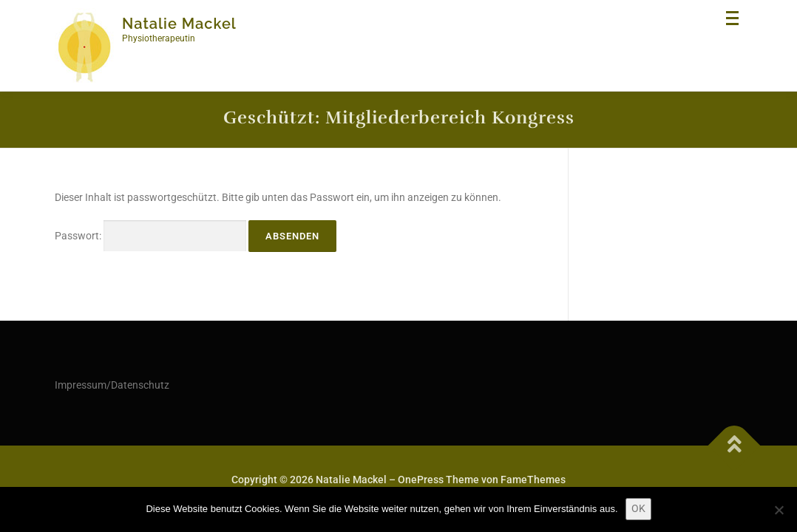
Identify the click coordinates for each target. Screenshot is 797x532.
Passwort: (150, 236)
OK (638, 508)
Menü (734, 25)
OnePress (421, 480)
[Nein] (779, 510)
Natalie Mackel (179, 24)
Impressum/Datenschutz (112, 385)
